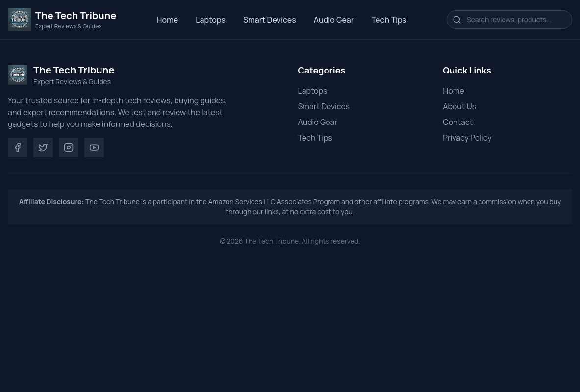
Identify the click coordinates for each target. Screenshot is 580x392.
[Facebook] (18, 147)
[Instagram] (69, 147)
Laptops (211, 20)
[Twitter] (43, 147)
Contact (458, 122)
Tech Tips (389, 20)
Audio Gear (334, 20)
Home (167, 20)
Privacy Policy (467, 138)
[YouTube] (94, 147)
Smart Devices (270, 20)
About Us (459, 106)
